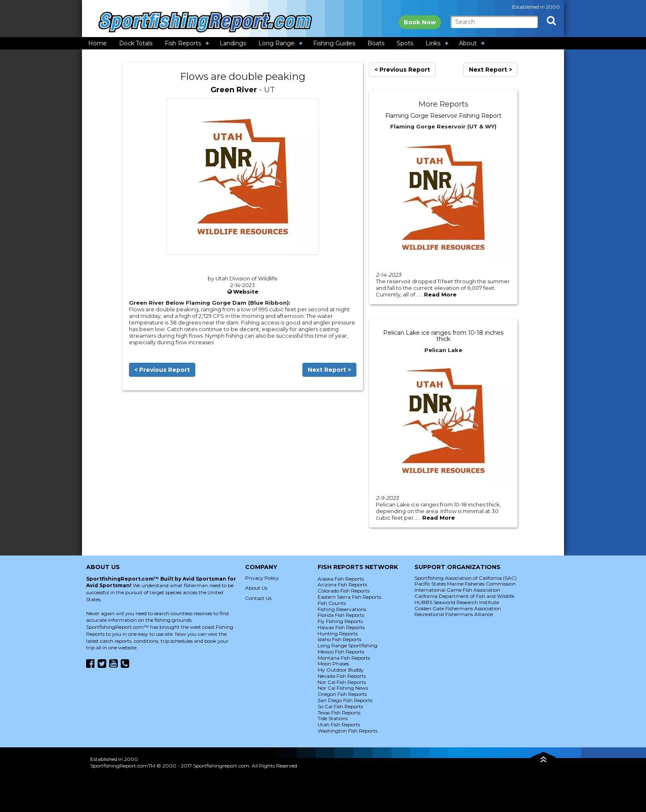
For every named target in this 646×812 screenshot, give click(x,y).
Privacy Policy (262, 578)
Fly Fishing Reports (340, 621)
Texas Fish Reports (339, 713)
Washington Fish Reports (348, 731)
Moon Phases (333, 664)
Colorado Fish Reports (344, 591)
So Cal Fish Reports (340, 706)
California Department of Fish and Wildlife (464, 596)
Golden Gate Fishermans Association (458, 608)
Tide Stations (333, 718)
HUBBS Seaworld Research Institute (457, 602)
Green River (234, 90)
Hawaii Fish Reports (341, 627)
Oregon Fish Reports (342, 694)
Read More (440, 294)
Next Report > (329, 370)
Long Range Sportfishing (348, 645)
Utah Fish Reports (339, 724)
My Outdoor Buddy (341, 670)
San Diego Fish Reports (345, 700)
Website (246, 292)
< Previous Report (162, 370)
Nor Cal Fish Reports (342, 682)
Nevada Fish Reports (342, 676)
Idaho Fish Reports (339, 639)
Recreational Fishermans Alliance (454, 614)
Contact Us (258, 598)
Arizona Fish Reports (342, 584)
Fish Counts (332, 603)
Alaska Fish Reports (341, 579)
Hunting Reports (338, 633)
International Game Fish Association (457, 590)
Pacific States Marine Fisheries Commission (465, 584)
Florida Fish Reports (341, 615)
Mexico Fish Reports (341, 652)
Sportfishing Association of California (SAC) (466, 578)
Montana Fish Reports (344, 658)
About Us (256, 588)
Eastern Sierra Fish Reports (349, 597)
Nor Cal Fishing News (343, 688)
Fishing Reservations (342, 609)
